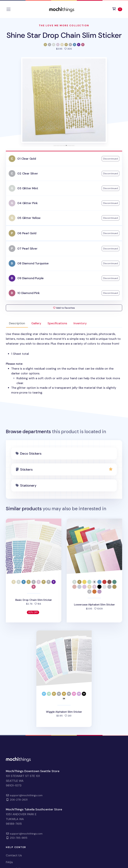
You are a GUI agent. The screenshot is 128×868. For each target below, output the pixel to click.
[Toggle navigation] (8, 9)
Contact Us (14, 855)
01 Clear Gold (27, 159)
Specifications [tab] (57, 323)
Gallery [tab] (36, 323)
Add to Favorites (64, 308)
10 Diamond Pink (28, 293)
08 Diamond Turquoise (33, 263)
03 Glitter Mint (28, 188)
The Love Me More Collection (64, 25)
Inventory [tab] (80, 323)
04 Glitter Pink (27, 203)
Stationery (28, 485)
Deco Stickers (31, 453)
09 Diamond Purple (30, 278)
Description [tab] (17, 323)
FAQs (9, 862)
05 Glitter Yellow (29, 218)
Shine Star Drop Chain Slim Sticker (64, 35)
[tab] (54, 145)
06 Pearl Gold (27, 233)
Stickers (26, 469)
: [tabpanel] (64, 363)
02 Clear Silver (28, 173)
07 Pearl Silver (27, 249)
